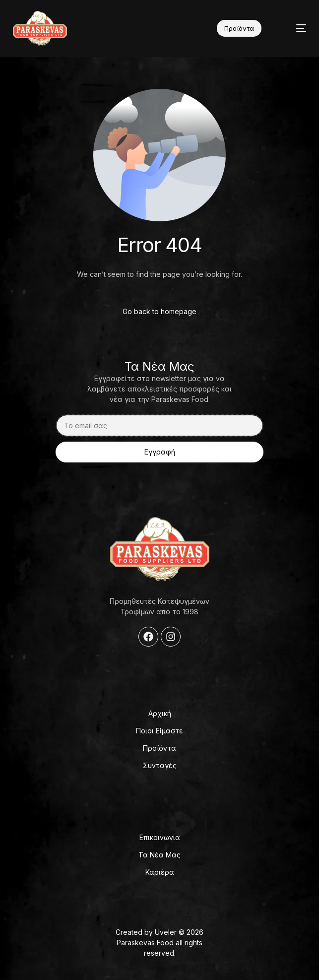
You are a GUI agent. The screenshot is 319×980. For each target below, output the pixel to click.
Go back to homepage (159, 311)
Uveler (166, 932)
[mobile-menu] (293, 28)
